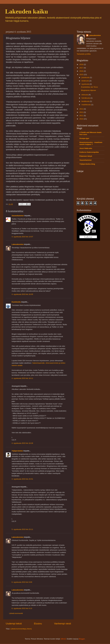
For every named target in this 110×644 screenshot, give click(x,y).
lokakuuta (85, 81)
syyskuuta (86, 84)
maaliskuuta (86, 105)
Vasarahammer (18, 216)
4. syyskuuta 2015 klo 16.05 (22, 294)
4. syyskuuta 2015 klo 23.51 (22, 479)
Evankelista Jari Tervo (89, 87)
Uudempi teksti (14, 624)
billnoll (63, 639)
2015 (82, 75)
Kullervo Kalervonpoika (89, 152)
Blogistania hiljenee (89, 90)
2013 (82, 112)
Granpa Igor (84, 138)
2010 (82, 119)
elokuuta (85, 95)
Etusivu (38, 624)
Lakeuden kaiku (27, 11)
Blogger (82, 639)
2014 (82, 109)
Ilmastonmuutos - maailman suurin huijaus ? (91, 143)
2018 (82, 64)
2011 (82, 116)
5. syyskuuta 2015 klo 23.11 (22, 529)
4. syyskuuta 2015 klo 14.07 (22, 237)
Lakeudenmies (18, 244)
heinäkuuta (86, 98)
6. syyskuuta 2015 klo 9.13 (22, 608)
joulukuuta (86, 77)
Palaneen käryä (86, 156)
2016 (82, 71)
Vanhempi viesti (63, 624)
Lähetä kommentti (16, 613)
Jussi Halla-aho (86, 148)
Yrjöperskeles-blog (87, 164)
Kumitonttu (16, 302)
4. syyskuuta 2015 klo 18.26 (22, 443)
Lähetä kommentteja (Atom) (21, 629)
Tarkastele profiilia (84, 54)
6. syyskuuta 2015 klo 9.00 (22, 582)
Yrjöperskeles (17, 451)
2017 (82, 68)
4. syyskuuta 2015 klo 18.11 (22, 378)
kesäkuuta (86, 101)
